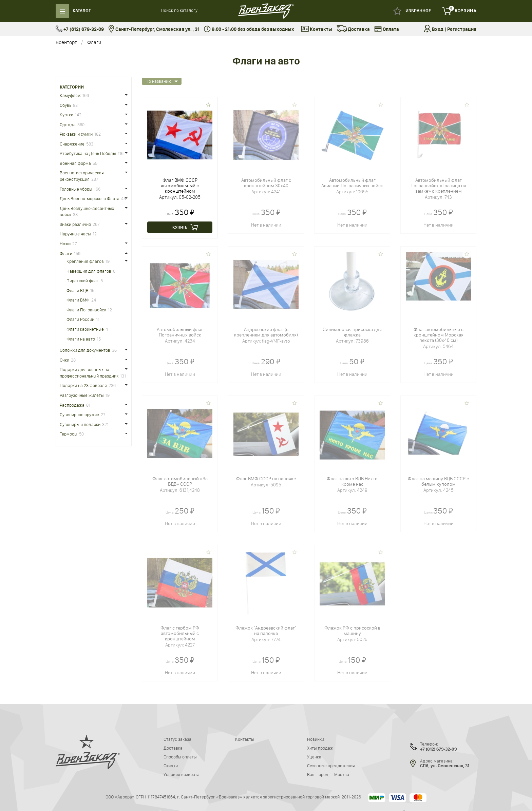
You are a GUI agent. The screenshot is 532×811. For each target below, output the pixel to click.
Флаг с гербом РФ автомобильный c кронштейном (180, 633)
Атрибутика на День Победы (88, 153)
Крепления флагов (85, 261)
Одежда (68, 124)
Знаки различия (75, 224)
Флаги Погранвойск (86, 310)
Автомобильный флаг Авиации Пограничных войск (352, 183)
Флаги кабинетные (85, 329)
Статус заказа (177, 739)
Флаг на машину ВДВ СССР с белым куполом (438, 481)
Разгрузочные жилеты (82, 395)
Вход (438, 29)
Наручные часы (75, 234)
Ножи (65, 244)
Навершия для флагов (89, 271)
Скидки (171, 766)
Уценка (314, 757)
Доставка (353, 30)
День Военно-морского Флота (90, 198)
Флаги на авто (81, 339)
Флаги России (80, 319)
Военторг (66, 42)
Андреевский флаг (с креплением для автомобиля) (266, 332)
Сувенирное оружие (79, 414)
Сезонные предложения (331, 766)
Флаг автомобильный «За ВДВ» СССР (180, 481)
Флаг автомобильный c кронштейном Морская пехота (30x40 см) (439, 335)
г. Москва (340, 774)
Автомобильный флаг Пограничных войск (180, 332)
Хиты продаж (320, 748)
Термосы (69, 434)
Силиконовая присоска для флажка (352, 332)
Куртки (66, 115)
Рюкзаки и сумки (76, 134)
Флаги (94, 42)
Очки (64, 360)
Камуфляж (70, 95)
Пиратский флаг (83, 281)
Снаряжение (72, 144)
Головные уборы (76, 189)
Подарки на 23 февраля (83, 385)
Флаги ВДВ (78, 290)
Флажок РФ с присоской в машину (352, 631)
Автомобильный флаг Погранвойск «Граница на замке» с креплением (438, 186)
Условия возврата (182, 774)
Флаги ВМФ (78, 300)
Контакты (317, 30)
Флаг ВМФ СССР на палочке (266, 479)
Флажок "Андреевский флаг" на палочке (266, 631)
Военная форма (75, 163)
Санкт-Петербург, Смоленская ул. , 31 (154, 29)
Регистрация (462, 29)
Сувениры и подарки (80, 424)
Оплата (387, 30)
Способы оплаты (180, 757)
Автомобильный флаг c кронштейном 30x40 (266, 183)
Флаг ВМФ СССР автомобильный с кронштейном (180, 186)
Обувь (65, 105)
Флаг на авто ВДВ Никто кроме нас (352, 481)
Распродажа (72, 405)
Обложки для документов (85, 350)
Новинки (316, 739)
